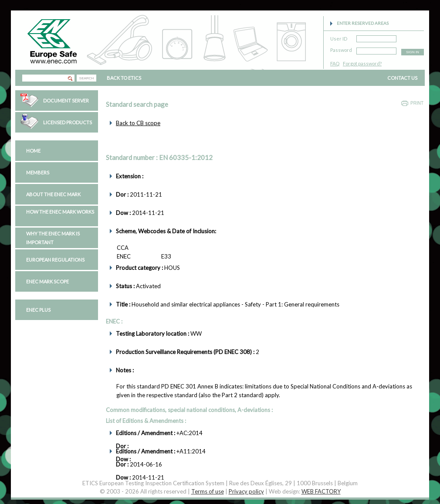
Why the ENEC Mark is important (53, 238)
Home (33, 151)
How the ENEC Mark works (60, 212)
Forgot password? (362, 63)
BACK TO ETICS (124, 78)
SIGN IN (413, 52)
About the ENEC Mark (53, 194)
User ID (339, 37)
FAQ (335, 63)
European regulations (55, 260)
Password (341, 49)
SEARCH (86, 78)
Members (38, 172)
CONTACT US (402, 78)
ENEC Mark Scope (47, 281)
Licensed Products (68, 122)
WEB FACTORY (321, 491)
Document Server (66, 100)
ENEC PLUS (38, 310)
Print (417, 103)
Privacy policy (246, 491)
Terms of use (208, 491)
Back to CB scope (138, 123)
